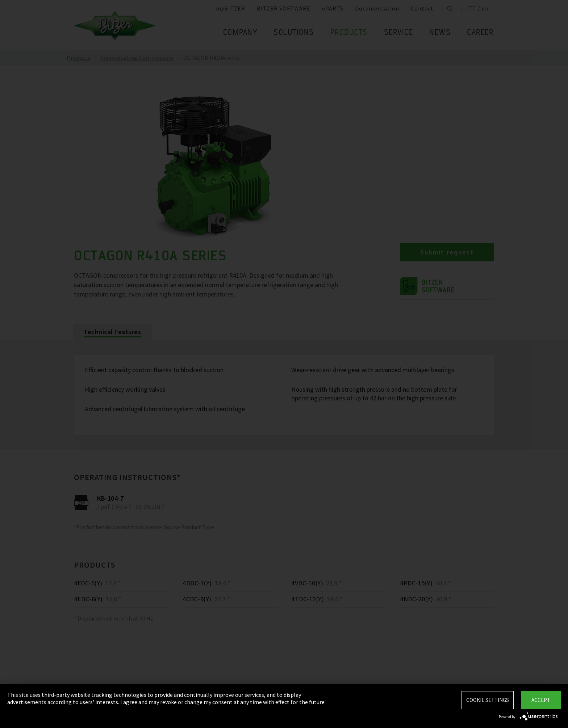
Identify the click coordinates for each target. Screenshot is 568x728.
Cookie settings (488, 700)
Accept (541, 700)
